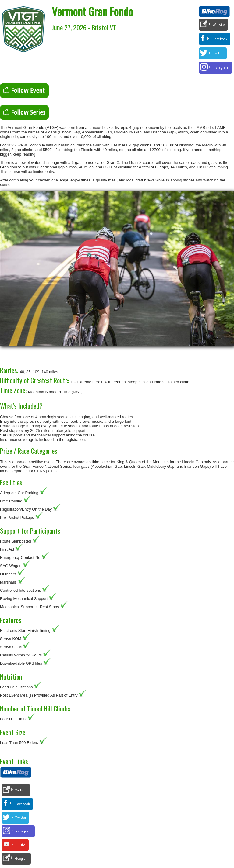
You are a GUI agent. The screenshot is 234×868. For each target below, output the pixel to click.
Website (219, 25)
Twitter (218, 53)
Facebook (220, 39)
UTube (20, 845)
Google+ (21, 859)
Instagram (221, 68)
